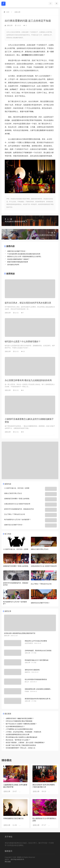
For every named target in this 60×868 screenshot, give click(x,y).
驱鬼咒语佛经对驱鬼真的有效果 (18, 262)
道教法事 (17, 12)
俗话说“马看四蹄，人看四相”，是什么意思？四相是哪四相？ (25, 743)
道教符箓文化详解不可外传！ (17, 251)
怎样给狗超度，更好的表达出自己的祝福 (38, 651)
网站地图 (8, 862)
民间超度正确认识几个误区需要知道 (37, 660)
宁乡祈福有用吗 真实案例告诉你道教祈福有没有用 (24, 254)
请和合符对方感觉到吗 (32, 670)
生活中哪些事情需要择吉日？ (15, 727)
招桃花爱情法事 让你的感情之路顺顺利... (38, 689)
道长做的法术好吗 (13, 265)
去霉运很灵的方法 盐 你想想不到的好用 (17, 504)
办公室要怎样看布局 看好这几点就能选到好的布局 (28, 380)
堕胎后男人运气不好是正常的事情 (36, 641)
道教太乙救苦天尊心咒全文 (13, 493)
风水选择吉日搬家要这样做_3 (30, 220)
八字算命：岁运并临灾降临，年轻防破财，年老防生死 (23, 732)
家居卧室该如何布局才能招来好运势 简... (38, 699)
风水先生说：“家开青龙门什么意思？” (18, 740)
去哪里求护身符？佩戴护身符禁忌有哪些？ (20, 718)
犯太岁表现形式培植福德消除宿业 (36, 679)
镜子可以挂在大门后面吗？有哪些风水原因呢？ (21, 724)
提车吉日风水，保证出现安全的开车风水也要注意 (28, 303)
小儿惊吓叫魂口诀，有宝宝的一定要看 (17, 488)
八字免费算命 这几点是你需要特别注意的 (19, 729)
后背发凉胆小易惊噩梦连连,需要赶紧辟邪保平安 (20, 633)
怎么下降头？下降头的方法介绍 (15, 514)
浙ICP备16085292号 (17, 859)
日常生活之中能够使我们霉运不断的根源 (19, 721)
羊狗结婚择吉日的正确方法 (13, 818)
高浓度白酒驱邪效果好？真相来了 (18, 259)
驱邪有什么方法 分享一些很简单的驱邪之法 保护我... (25, 257)
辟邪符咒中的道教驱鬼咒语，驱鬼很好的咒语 (19, 509)
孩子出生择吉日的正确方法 (30, 234)
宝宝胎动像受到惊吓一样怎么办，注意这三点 (20, 748)
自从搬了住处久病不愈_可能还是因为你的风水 (21, 745)
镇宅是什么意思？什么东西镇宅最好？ (23, 341)
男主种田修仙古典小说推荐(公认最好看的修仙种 (21, 737)
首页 (8, 12)
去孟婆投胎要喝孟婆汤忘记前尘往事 (18, 734)
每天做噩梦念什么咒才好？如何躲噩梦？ (18, 520)
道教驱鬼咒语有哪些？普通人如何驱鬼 (17, 499)
